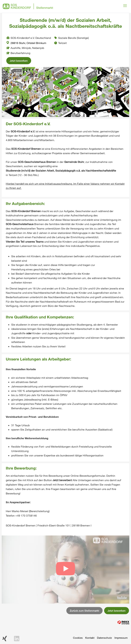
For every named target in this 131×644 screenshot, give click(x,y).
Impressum (121, 638)
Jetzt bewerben (19, 61)
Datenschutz (104, 638)
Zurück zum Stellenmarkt (84, 611)
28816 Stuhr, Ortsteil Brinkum (26, 43)
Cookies (78, 638)
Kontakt (90, 638)
